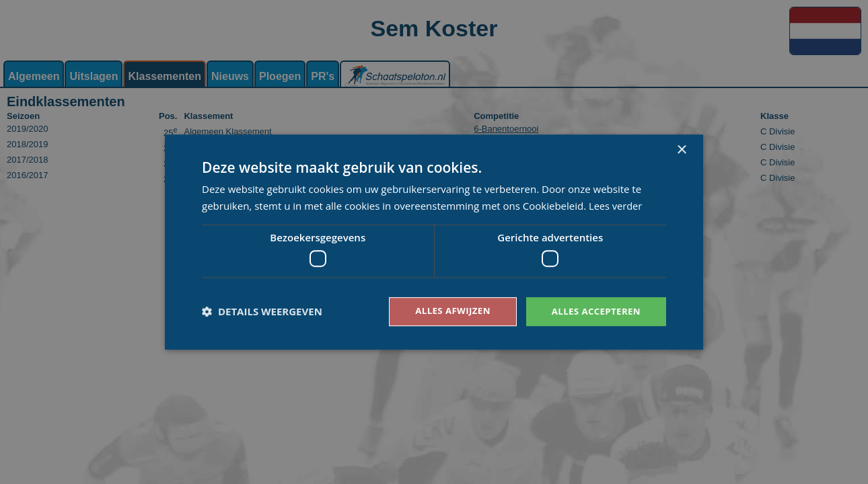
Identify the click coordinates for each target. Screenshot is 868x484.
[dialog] (434, 242)
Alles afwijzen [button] (446, 311)
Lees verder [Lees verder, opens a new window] (616, 205)
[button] (262, 312)
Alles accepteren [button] (593, 311)
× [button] (681, 150)
